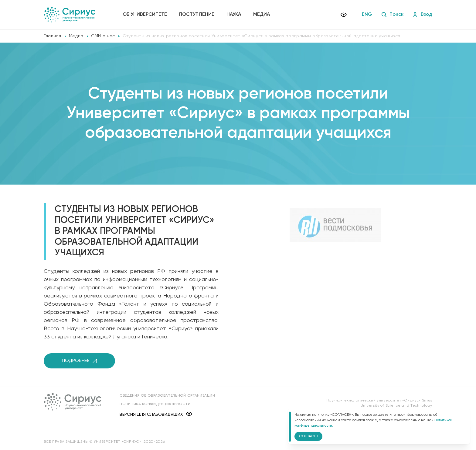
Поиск (392, 15)
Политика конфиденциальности (155, 404)
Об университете (145, 15)
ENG (367, 15)
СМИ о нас (103, 36)
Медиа (262, 15)
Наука (234, 15)
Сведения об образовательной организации (167, 396)
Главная (53, 36)
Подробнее (80, 361)
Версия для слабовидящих (156, 414)
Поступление (197, 15)
